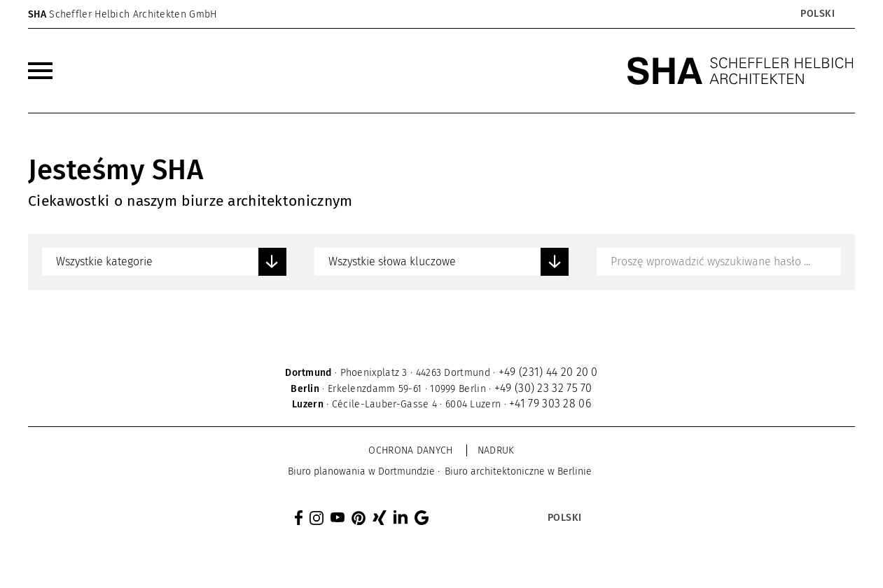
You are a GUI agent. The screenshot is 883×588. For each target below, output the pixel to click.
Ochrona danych (410, 450)
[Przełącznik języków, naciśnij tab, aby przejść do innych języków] (817, 14)
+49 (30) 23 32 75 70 (543, 388)
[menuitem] (40, 71)
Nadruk (496, 450)
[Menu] (40, 71)
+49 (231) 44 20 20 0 (548, 372)
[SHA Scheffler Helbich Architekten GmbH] (741, 71)
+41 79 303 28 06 (550, 404)
